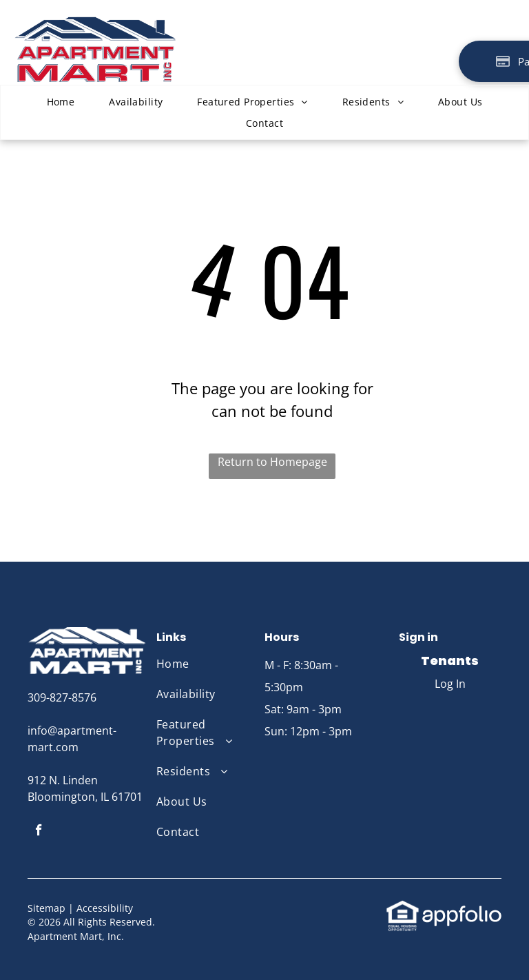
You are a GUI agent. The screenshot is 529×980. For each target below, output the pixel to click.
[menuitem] (61, 102)
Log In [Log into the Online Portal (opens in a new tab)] (450, 684)
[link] (403, 908)
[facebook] (39, 832)
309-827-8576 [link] (62, 697)
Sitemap (46, 908)
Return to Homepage (272, 462)
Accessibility (105, 908)
